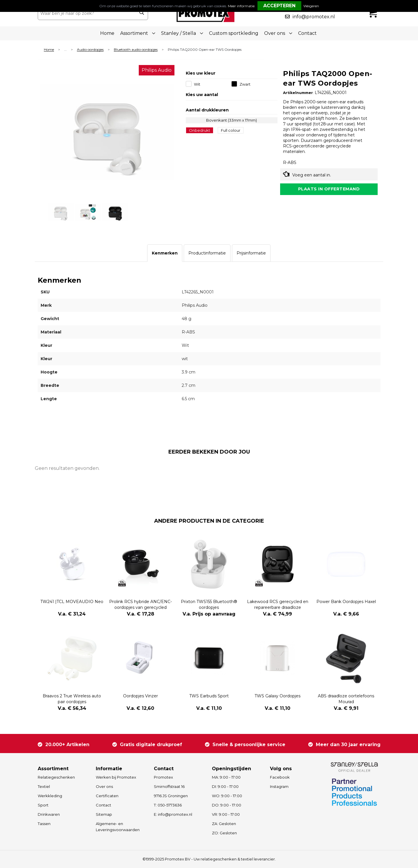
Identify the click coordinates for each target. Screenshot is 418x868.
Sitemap (104, 814)
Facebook (280, 777)
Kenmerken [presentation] (165, 253)
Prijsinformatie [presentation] (251, 253)
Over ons (104, 786)
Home (107, 33)
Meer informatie (241, 6)
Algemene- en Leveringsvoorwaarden (118, 827)
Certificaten (107, 796)
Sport (43, 805)
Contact (307, 33)
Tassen (44, 824)
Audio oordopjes (90, 50)
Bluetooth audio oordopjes (136, 50)
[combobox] (87, 13)
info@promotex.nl (314, 17)
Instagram (279, 786)
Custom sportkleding (234, 33)
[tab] (165, 253)
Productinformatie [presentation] (207, 253)
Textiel (44, 786)
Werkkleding (50, 796)
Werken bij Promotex (116, 777)
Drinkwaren (49, 814)
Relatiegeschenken (56, 777)
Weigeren (311, 6)
